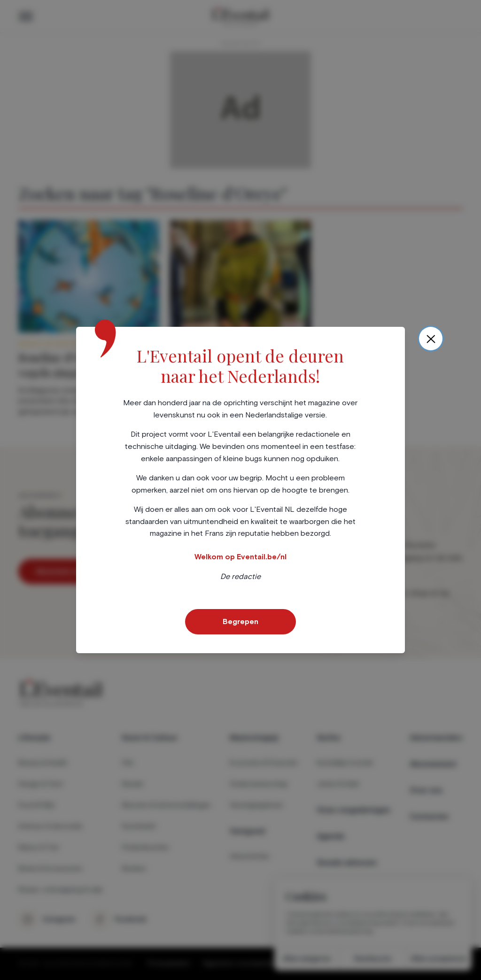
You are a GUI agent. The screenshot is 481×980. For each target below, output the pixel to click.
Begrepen (240, 622)
